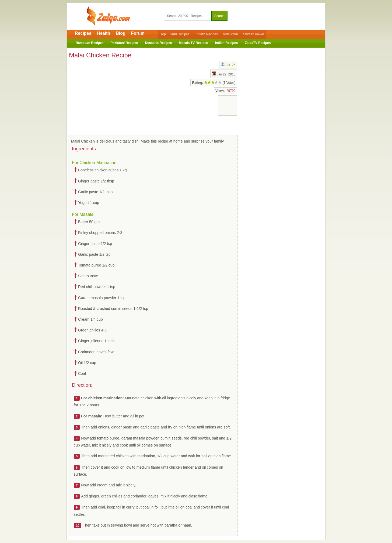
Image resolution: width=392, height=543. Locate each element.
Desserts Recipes (158, 43)
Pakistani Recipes (124, 43)
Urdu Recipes (180, 34)
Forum (138, 33)
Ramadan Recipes (90, 43)
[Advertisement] (111, 96)
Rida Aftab (230, 34)
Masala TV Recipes (194, 43)
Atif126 (230, 65)
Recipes (83, 33)
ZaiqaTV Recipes (258, 43)
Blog (121, 33)
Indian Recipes (227, 43)
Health (104, 33)
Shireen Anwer (254, 34)
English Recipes (206, 34)
